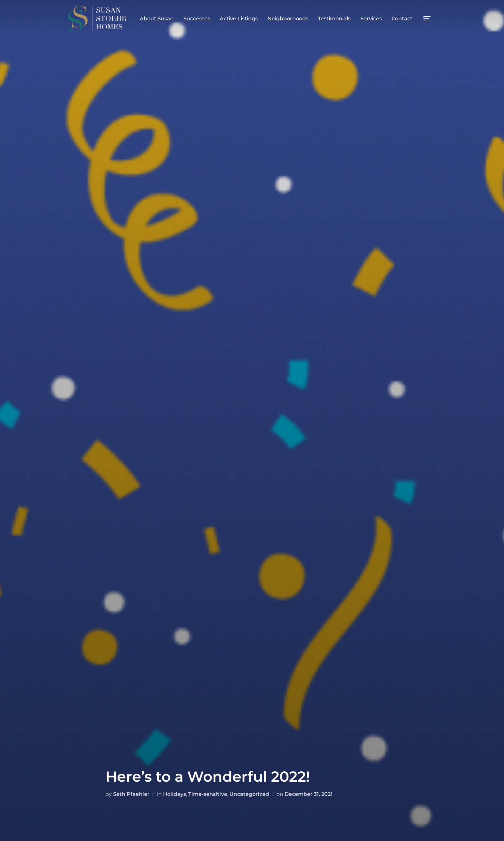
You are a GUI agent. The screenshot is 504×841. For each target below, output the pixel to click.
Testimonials (334, 19)
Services (371, 19)
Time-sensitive (208, 794)
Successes (197, 19)
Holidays (174, 794)
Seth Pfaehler (131, 794)
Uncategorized (249, 794)
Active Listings (239, 19)
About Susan (157, 19)
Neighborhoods (288, 19)
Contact (402, 19)
